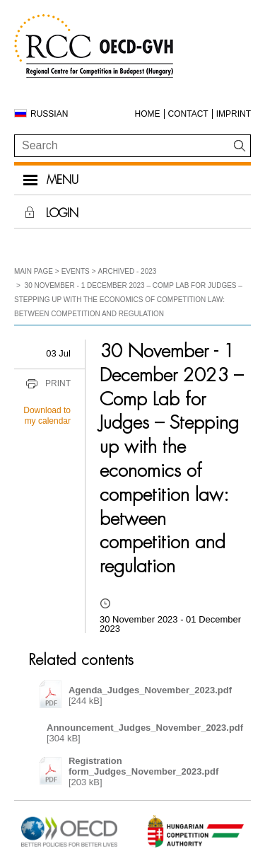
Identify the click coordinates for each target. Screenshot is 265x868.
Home (148, 114)
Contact (188, 114)
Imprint (234, 114)
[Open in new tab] (69, 846)
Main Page (34, 271)
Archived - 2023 (128, 271)
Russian (49, 114)
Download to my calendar (47, 416)
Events (76, 271)
